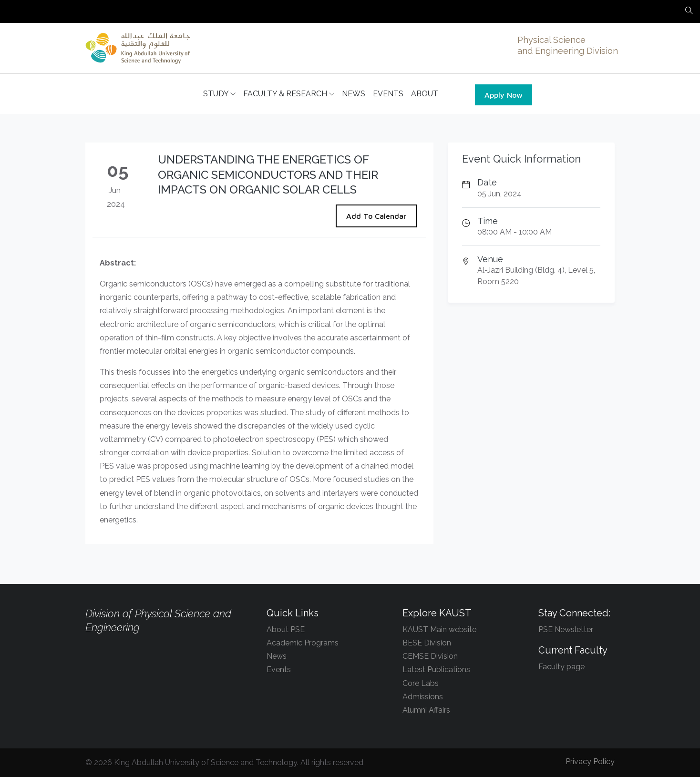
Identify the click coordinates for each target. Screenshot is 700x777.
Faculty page (561, 667)
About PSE (286, 629)
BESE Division (427, 643)
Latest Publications (436, 670)
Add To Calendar (376, 216)
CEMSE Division (430, 656)
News (277, 656)
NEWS (354, 94)
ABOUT (425, 94)
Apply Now (504, 95)
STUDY (219, 94)
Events (279, 670)
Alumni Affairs (426, 710)
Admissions (423, 697)
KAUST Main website (439, 629)
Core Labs (421, 683)
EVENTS (388, 94)
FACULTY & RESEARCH (289, 94)
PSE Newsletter (566, 629)
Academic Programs (303, 643)
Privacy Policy (590, 762)
